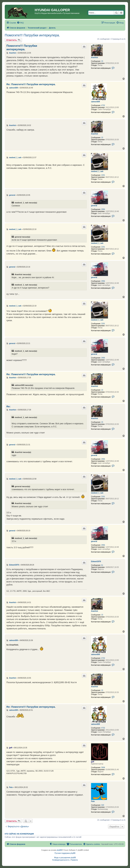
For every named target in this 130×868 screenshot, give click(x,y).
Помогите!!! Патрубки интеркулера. (32, 35)
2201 (103, 175)
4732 (103, 105)
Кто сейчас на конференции (19, 834)
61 (102, 565)
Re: (8, 406)
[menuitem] (20, 23)
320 (103, 805)
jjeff (93, 762)
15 (102, 61)
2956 (103, 209)
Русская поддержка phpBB (65, 853)
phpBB (59, 850)
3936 (103, 768)
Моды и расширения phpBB (65, 858)
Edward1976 (96, 561)
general (94, 206)
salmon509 (95, 102)
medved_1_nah (97, 171)
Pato (93, 801)
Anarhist (95, 57)
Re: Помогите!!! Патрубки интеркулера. (31, 84)
